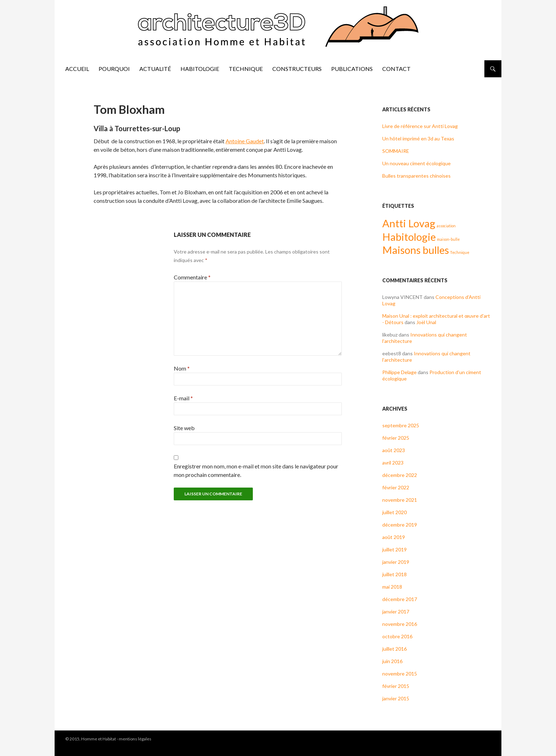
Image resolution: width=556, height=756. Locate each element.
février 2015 (396, 686)
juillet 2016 (394, 649)
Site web (184, 428)
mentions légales (135, 739)
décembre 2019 (400, 525)
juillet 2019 (394, 549)
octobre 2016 (397, 636)
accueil (77, 69)
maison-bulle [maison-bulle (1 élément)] (448, 239)
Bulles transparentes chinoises (416, 176)
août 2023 (394, 450)
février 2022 (396, 487)
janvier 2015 (396, 698)
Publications (352, 69)
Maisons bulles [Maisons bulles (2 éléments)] (416, 250)
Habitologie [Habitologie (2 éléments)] (409, 237)
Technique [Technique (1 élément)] (460, 252)
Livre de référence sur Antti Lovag (420, 126)
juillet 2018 (394, 574)
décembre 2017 (400, 599)
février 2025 (396, 438)
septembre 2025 (401, 425)
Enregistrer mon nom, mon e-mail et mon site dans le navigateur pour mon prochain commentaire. (256, 470)
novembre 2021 (400, 500)
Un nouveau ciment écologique (416, 163)
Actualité (155, 69)
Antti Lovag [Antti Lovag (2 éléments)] (409, 223)
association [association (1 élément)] (446, 226)
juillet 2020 (394, 512)
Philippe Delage (399, 372)
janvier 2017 (396, 612)
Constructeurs (297, 69)
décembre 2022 (400, 475)
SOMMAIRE (396, 151)
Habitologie (200, 69)
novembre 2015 (400, 674)
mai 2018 (392, 587)
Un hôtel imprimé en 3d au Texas (418, 138)
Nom (182, 368)
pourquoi (114, 69)
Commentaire (192, 277)
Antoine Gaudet (245, 141)
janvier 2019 (396, 562)
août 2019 (394, 537)
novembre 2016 (400, 624)
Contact (396, 69)
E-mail (183, 398)
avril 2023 (393, 463)
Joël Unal (426, 322)
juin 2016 (392, 661)
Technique (246, 69)
